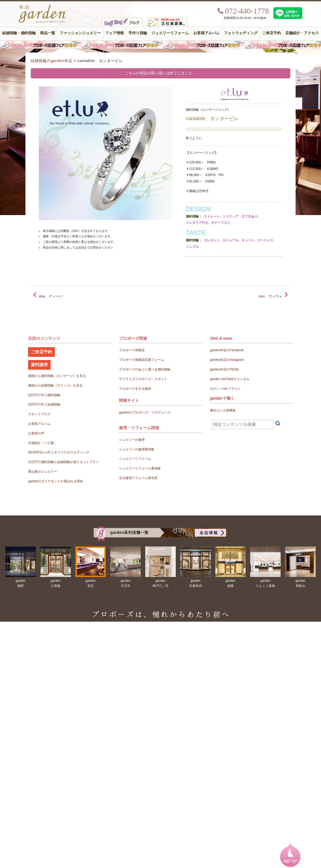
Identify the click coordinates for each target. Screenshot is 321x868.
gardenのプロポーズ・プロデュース (145, 412)
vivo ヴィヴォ (270, 296)
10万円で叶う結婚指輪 (44, 404)
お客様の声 (36, 433)
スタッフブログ (39, 414)
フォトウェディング (241, 33)
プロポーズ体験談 (132, 350)
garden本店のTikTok (224, 369)
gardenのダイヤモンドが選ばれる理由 (56, 481)
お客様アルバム (207, 33)
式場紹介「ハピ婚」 (43, 443)
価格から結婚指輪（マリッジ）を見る (55, 385)
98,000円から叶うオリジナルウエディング (59, 452)
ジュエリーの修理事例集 (137, 449)
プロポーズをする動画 (135, 389)
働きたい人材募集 (223, 410)
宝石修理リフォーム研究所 (138, 478)
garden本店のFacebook (227, 350)
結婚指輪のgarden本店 (51, 61)
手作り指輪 (138, 33)
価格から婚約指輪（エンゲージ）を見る (57, 376)
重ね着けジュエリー (43, 472)
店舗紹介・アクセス (302, 33)
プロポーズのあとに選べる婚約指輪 (145, 369)
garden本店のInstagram (227, 360)
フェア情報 (114, 33)
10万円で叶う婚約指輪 (44, 395)
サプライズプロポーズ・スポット (143, 379)
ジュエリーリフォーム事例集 (140, 468)
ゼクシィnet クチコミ (226, 389)
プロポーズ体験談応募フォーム (142, 360)
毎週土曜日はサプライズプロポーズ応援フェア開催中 (160, 45)
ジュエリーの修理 (132, 440)
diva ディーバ (51, 296)
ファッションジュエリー (80, 33)
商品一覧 (48, 33)
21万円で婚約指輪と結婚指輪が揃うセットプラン (64, 462)
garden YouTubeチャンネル (230, 379)
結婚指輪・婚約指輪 (19, 33)
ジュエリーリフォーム (170, 33)
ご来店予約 (272, 33)
